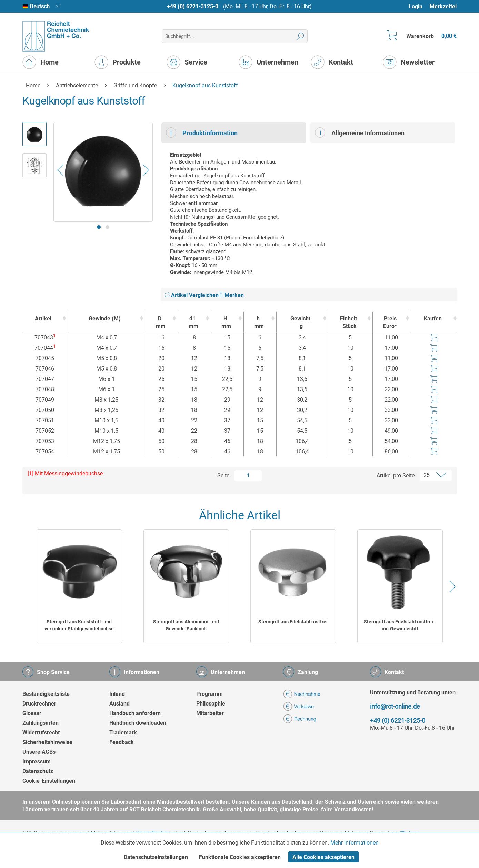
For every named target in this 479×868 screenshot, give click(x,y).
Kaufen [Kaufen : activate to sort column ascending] (433, 319)
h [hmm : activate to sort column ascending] (258, 323)
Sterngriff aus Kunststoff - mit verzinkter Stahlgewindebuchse (79, 625)
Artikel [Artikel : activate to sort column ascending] (43, 319)
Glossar (32, 713)
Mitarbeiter (210, 713)
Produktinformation (202, 132)
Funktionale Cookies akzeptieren (240, 857)
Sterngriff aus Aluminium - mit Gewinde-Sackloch (186, 625)
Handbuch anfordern (135, 713)
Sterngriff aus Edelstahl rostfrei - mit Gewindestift (400, 625)
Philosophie (211, 704)
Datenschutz (38, 771)
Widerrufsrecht (41, 733)
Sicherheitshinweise (47, 742)
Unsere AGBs (39, 752)
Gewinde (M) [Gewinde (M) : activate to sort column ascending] (105, 319)
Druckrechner (39, 704)
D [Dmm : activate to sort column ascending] (160, 323)
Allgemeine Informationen (360, 132)
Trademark (123, 733)
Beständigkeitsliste (46, 694)
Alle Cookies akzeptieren (323, 857)
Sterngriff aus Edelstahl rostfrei (293, 622)
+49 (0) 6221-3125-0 (193, 6)
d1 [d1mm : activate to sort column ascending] (192, 323)
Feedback (122, 742)
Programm (209, 694)
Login (416, 6)
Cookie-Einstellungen (49, 781)
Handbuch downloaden (138, 723)
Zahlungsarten (41, 723)
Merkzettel (443, 6)
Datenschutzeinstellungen (156, 857)
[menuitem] (419, 6)
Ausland (119, 704)
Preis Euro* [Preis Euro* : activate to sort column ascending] (390, 322)
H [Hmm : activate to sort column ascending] (226, 323)
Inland (117, 694)
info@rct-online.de (395, 706)
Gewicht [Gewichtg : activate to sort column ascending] (301, 323)
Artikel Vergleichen (192, 295)
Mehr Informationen (355, 843)
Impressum (37, 762)
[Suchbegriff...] (235, 36)
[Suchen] (301, 36)
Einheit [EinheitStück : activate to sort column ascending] (349, 323)
